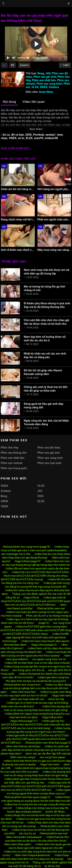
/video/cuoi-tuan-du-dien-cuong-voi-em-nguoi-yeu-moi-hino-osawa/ (36, 654)
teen (60, 135)
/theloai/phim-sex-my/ (51, 608)
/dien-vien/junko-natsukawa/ (24, 837)
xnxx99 (39, 138)
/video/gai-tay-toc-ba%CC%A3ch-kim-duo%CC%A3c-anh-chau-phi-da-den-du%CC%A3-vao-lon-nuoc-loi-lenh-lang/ (36, 725)
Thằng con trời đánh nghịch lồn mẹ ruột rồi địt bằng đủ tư (40, 864)
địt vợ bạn (18, 135)
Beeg (41, 73)
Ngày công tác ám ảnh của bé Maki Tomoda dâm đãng (46, 422)
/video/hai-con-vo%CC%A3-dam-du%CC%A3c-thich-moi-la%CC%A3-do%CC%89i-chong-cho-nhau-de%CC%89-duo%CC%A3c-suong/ (35, 576)
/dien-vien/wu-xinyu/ (23, 757)
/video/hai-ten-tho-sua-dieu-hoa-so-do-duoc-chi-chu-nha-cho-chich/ (37, 839)
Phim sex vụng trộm (49, 84)
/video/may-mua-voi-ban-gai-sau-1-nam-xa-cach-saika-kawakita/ (35, 549)
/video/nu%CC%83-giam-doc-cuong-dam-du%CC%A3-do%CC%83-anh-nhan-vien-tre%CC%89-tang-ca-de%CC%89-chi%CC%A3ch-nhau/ (36, 630)
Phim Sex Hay (10, 448)
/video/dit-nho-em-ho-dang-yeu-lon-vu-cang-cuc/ (36, 581)
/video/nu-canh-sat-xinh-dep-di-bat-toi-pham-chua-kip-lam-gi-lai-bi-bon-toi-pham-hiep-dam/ (36, 750)
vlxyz (4, 138)
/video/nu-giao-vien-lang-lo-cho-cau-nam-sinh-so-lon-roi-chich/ (36, 694)
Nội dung (9, 102)
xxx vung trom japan (52, 757)
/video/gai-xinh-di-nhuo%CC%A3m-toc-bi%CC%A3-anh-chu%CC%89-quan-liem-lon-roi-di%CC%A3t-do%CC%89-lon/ (36, 601)
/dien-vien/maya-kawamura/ (32, 855)
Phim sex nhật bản (44, 80)
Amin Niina (46, 92)
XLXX (29, 138)
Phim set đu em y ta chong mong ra (49, 616)
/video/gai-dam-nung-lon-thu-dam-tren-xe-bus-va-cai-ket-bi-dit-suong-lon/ (38, 679)
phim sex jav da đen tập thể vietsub (48, 754)
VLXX (35, 87)
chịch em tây (56, 699)
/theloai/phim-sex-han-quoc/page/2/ (27, 797)
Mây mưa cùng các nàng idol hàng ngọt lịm (54, 250)
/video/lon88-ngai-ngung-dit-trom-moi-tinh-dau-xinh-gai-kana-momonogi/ (36, 637)
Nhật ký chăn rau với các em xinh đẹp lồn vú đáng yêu (45, 355)
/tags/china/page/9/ (28, 561)
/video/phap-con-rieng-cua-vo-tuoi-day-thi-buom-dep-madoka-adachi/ (38, 810)
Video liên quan (34, 102)
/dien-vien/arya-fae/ (23, 692)
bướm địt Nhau (55, 812)
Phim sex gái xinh (45, 77)
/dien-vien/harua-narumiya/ (23, 746)
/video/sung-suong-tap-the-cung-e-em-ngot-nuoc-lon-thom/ (39, 730)
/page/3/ (44, 623)
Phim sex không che (14, 453)
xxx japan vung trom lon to (49, 659)
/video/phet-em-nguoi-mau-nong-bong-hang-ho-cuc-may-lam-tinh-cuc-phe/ (37, 715)
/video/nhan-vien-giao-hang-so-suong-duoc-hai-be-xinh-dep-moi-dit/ (36, 799)
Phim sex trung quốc (14, 468)
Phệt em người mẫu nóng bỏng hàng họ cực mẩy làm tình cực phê (54, 219)
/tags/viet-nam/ (62, 696)
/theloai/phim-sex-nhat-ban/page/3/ (48, 743)
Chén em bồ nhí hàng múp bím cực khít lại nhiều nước (18, 189)
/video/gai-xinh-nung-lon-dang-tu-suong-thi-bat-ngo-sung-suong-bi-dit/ (38, 585)
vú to (21, 138)
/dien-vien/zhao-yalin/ (17, 844)
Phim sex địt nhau (49, 448)
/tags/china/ (31, 598)
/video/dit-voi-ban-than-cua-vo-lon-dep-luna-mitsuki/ (38, 663)
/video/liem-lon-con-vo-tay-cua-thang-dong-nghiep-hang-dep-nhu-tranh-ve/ (36, 563)
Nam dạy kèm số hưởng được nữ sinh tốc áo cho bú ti (45, 339)
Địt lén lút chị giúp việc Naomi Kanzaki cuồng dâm (43, 372)
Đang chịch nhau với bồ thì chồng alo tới (18, 219)
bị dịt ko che (52, 866)
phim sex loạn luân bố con (27, 699)
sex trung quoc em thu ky (29, 670)
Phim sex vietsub (12, 463)
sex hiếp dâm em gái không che (24, 783)
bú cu (6, 135)
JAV (48, 73)
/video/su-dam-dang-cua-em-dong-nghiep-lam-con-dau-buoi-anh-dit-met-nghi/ (36, 688)
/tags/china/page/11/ (24, 721)
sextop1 (50, 135)
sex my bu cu (27, 833)
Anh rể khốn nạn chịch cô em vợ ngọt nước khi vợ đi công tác (18, 250)
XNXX (44, 87)
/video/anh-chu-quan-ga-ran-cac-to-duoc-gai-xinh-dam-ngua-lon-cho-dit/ (40, 846)
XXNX (5, 501)
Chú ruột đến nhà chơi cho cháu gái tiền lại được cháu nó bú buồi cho (46, 322)
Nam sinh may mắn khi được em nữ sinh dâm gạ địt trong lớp (47, 272)
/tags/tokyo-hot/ (52, 717)
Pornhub (38, 135)
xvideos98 (51, 138)
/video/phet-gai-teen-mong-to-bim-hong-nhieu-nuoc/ (37, 779)
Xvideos (54, 87)
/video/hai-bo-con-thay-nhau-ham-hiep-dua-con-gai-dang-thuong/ (36, 556)
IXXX (29, 135)
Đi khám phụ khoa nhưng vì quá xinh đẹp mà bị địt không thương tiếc (47, 305)
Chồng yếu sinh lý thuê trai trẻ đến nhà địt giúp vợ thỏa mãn (46, 389)
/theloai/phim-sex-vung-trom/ (22, 685)
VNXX (13, 138)
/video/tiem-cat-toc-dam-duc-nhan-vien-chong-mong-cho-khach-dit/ (36, 650)
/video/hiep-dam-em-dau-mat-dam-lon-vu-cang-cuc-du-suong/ (35, 857)
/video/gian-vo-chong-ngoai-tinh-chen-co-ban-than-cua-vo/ (39, 792)
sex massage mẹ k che (16, 554)
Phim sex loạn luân (50, 463)
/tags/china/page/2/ (44, 645)
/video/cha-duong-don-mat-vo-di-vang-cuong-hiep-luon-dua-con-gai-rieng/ (37, 708)
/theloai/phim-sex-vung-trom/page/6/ (26, 547)
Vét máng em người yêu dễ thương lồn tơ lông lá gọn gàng (54, 189)
